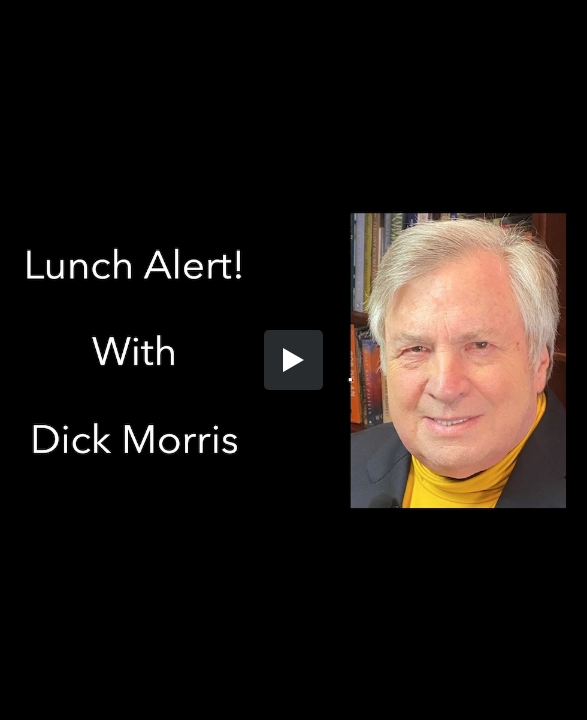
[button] (294, 360)
